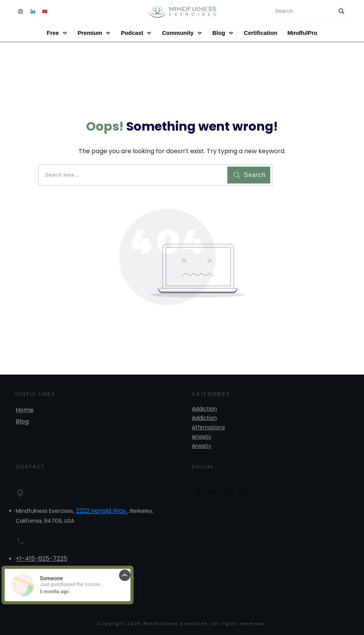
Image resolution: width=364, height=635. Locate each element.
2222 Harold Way (102, 511)
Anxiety (202, 437)
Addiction (204, 409)
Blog (22, 421)
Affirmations (208, 427)
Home (25, 410)
